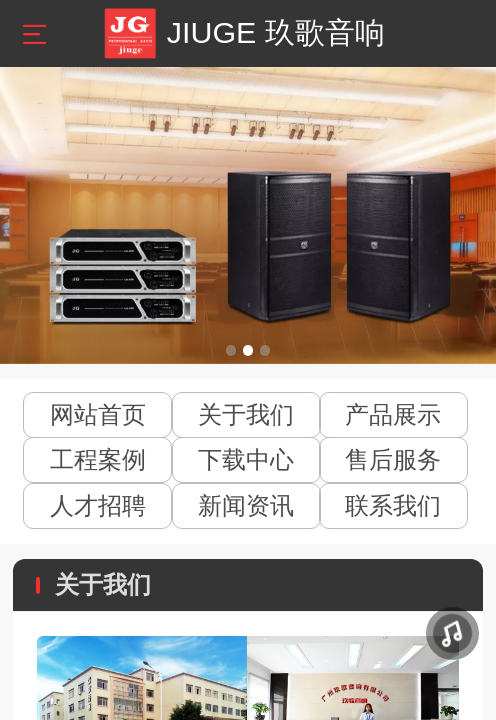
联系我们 (393, 505)
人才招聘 (98, 505)
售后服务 (393, 459)
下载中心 (246, 459)
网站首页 (98, 414)
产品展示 (393, 414)
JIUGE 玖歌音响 (276, 32)
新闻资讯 (246, 505)
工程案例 (98, 459)
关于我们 (246, 414)
